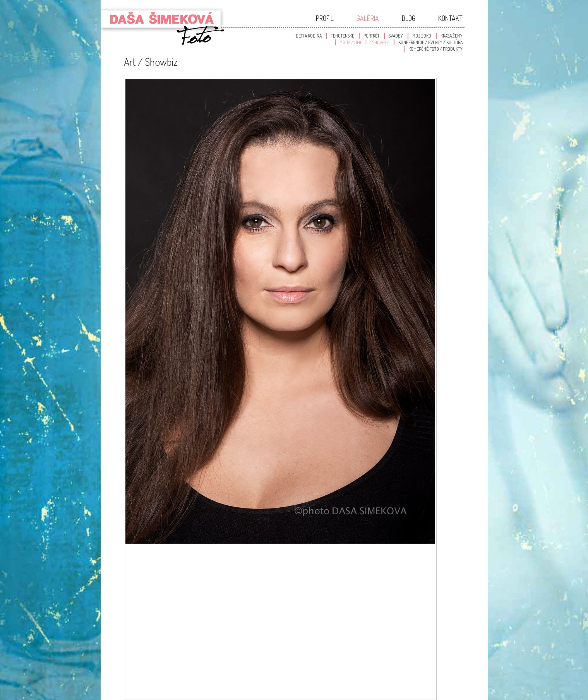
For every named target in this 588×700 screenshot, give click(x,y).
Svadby (396, 36)
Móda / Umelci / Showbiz (364, 42)
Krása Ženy (452, 36)
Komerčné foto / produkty (435, 49)
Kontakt (450, 18)
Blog (409, 18)
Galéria (368, 18)
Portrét (371, 36)
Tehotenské (343, 36)
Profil (325, 18)
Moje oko (422, 36)
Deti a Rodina (309, 36)
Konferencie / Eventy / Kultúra (430, 42)
